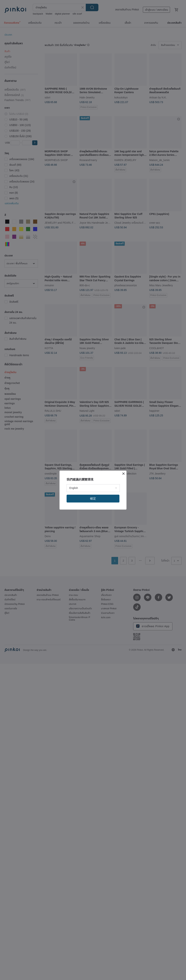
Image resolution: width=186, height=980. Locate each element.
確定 (93, 498)
